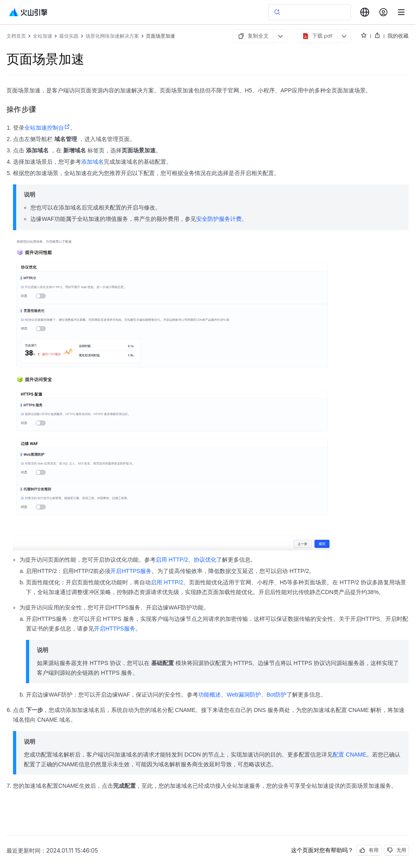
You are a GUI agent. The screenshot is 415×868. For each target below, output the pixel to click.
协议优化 (205, 560)
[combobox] (365, 12)
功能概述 (210, 695)
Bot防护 (277, 695)
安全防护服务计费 (219, 219)
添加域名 (92, 162)
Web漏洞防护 (244, 695)
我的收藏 (398, 36)
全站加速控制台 (47, 128)
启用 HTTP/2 (172, 560)
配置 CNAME (349, 755)
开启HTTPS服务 (131, 571)
